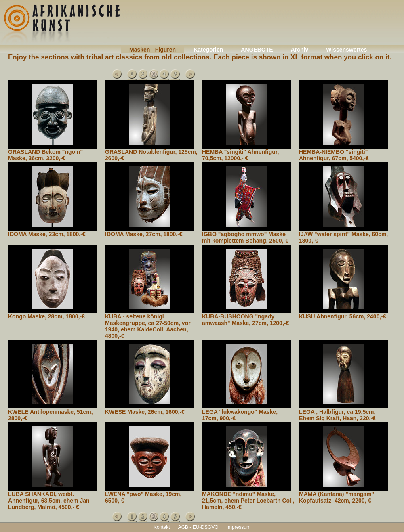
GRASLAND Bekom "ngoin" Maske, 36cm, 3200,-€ (45, 155)
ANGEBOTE (257, 50)
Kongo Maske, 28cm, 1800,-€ (46, 316)
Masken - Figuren (153, 50)
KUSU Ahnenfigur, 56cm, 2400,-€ (343, 316)
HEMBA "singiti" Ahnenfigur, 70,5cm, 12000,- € (240, 155)
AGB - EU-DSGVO (198, 527)
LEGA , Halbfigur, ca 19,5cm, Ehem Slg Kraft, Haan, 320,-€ (337, 415)
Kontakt (162, 527)
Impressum (239, 527)
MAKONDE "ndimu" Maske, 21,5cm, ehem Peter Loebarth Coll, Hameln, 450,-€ (248, 501)
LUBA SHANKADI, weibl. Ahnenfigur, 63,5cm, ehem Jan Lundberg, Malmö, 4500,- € (49, 501)
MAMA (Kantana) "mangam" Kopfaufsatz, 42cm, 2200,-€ (337, 497)
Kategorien (208, 50)
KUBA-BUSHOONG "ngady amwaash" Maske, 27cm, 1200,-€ (245, 320)
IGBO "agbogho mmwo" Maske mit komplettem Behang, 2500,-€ (245, 237)
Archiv (300, 50)
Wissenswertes (346, 50)
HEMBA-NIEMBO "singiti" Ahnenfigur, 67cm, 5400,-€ (334, 155)
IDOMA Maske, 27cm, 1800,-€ (144, 234)
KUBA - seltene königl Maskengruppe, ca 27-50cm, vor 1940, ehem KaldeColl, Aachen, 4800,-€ (148, 326)
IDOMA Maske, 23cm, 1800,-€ (47, 234)
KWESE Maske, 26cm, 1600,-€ (145, 412)
